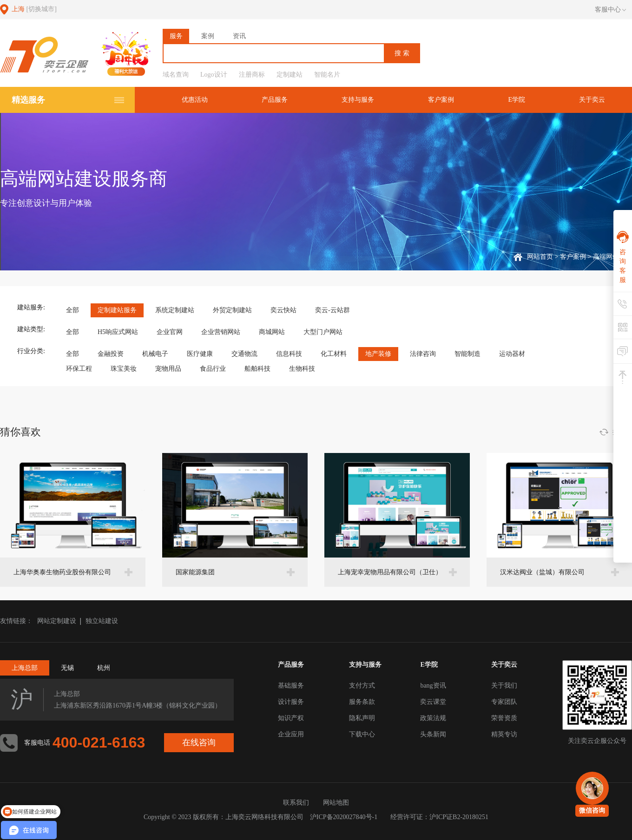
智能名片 (327, 75)
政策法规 (433, 718)
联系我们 (296, 803)
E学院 (517, 100)
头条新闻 (433, 734)
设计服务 (291, 702)
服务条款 (362, 702)
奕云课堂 (433, 702)
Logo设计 (214, 75)
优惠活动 (195, 100)
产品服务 (275, 100)
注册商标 (252, 75)
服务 (176, 36)
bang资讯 (433, 686)
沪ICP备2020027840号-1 (344, 817)
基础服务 (291, 686)
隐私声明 (362, 718)
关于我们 (504, 686)
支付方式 (362, 686)
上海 (34, 9)
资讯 (239, 36)
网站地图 (336, 803)
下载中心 (362, 734)
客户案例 (441, 100)
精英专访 (504, 734)
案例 (208, 36)
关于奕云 (592, 100)
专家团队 (504, 702)
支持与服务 (358, 100)
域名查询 (176, 75)
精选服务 (28, 100)
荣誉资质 (504, 718)
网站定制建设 (57, 621)
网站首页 (540, 257)
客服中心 (610, 10)
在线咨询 (199, 742)
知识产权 (291, 718)
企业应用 (291, 734)
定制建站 (290, 75)
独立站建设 (102, 621)
